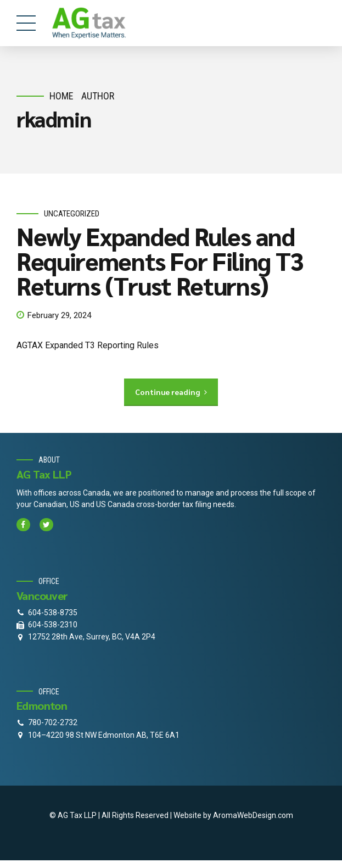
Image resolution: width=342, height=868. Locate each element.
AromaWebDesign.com (253, 815)
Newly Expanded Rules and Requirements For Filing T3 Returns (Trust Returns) (160, 261)
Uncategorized (72, 214)
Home (61, 96)
